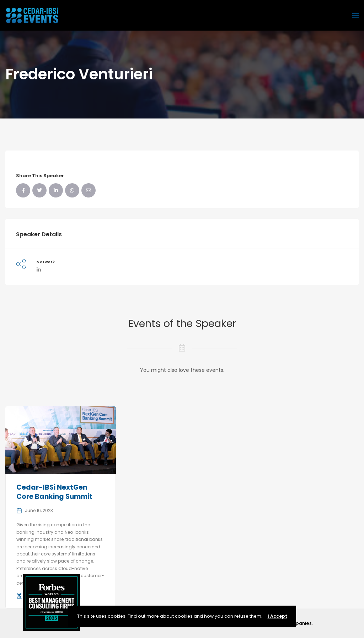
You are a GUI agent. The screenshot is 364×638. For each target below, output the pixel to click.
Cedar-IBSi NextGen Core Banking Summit (54, 492)
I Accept (277, 616)
